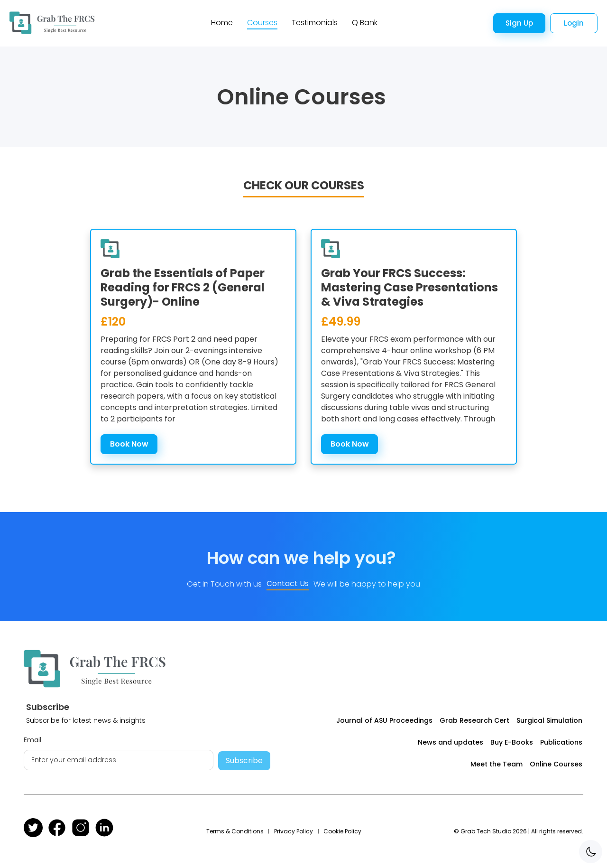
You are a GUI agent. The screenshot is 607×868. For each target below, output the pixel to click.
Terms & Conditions (235, 831)
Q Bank (365, 23)
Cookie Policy (342, 831)
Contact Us (288, 583)
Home (222, 23)
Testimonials (315, 23)
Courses (262, 23)
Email (32, 740)
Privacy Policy (294, 831)
